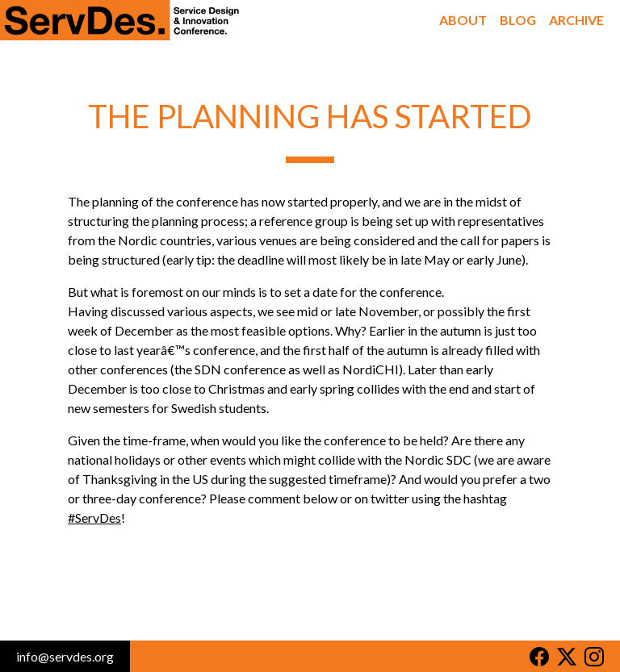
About (463, 20)
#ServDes (94, 518)
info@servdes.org (65, 656)
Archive (576, 20)
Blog (518, 20)
